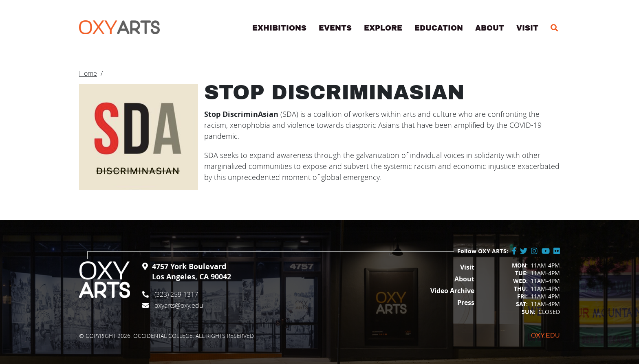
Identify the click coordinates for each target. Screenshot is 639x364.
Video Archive (452, 291)
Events (335, 28)
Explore (383, 28)
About (490, 28)
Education (439, 28)
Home (88, 73)
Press (466, 303)
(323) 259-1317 (176, 294)
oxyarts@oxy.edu (179, 305)
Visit (527, 28)
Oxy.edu (545, 335)
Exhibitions (279, 28)
